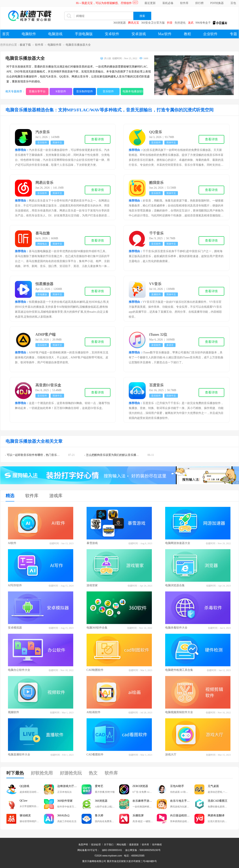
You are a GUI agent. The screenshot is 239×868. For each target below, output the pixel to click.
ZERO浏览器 (140, 786)
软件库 (184, 3)
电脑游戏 (55, 34)
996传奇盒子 (203, 23)
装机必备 (168, 3)
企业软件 (210, 34)
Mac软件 (165, 34)
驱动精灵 (25, 815)
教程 (187, 34)
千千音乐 (156, 233)
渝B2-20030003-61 (112, 850)
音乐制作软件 (85, 91)
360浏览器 (119, 23)
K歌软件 (61, 91)
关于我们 (109, 845)
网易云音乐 (44, 183)
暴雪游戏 (92, 543)
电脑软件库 (55, 45)
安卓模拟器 (15, 628)
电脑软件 (29, 34)
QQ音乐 (156, 132)
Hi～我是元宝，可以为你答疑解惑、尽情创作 (104, 3)
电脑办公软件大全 (19, 670)
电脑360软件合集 (97, 628)
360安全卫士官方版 (153, 23)
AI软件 (12, 543)
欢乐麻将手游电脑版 (145, 801)
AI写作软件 (15, 585)
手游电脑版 (84, 34)
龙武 (191, 23)
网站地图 (121, 845)
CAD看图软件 (95, 755)
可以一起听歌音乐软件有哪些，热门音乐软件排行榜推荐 (42, 455)
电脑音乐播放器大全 (78, 45)
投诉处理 (96, 845)
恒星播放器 (44, 284)
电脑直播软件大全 (19, 755)
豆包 (233, 3)
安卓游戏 (139, 34)
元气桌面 (213, 786)
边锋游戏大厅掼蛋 (68, 786)
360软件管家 (65, 801)
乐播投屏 (138, 815)
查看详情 (98, 139)
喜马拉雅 (43, 233)
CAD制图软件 (95, 670)
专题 (233, 34)
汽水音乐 (43, 132)
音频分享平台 (37, 91)
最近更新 (150, 3)
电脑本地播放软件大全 (133, 91)
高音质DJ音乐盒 (48, 385)
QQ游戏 (24, 786)
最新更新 (134, 845)
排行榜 (199, 3)
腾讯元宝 (134, 23)
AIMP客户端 (46, 335)
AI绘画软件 (94, 712)
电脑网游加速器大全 (178, 543)
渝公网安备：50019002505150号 (143, 850)
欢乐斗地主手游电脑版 (182, 801)
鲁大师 (99, 815)
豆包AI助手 (177, 786)
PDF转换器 (217, 3)
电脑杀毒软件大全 (176, 628)
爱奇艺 (99, 786)
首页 (6, 34)
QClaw (24, 801)
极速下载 (25, 45)
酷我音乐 (156, 183)
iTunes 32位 (158, 335)
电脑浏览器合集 (175, 585)
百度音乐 (156, 385)
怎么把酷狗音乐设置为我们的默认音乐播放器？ (115, 455)
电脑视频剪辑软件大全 (179, 712)
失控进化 (180, 23)
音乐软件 (108, 91)
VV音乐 (155, 284)
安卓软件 (112, 34)
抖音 (170, 23)
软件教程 (157, 845)
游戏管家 (92, 585)
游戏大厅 (171, 755)
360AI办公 (64, 815)
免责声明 (83, 845)
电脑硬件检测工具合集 (179, 670)
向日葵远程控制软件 (182, 815)
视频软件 (14, 712)
